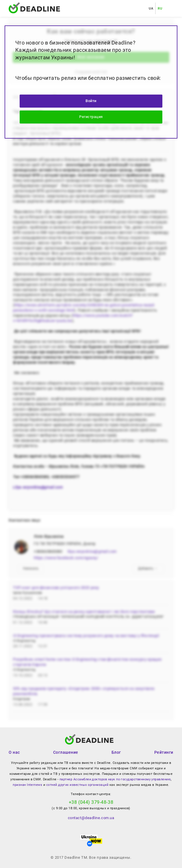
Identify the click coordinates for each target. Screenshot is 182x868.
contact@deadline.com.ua (91, 818)
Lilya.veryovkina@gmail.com (38, 487)
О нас (14, 752)
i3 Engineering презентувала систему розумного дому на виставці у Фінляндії (86, 636)
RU (160, 8)
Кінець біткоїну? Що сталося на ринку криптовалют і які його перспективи (84, 612)
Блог (116, 752)
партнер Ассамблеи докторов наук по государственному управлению (115, 779)
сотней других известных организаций (77, 785)
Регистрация (91, 117)
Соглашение (66, 752)
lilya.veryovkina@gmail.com (92, 551)
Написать (31, 568)
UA (151, 8)
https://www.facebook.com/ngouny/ (66, 558)
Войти (91, 101)
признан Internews (27, 785)
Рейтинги (164, 752)
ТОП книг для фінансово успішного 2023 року (56, 588)
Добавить (148, 568)
